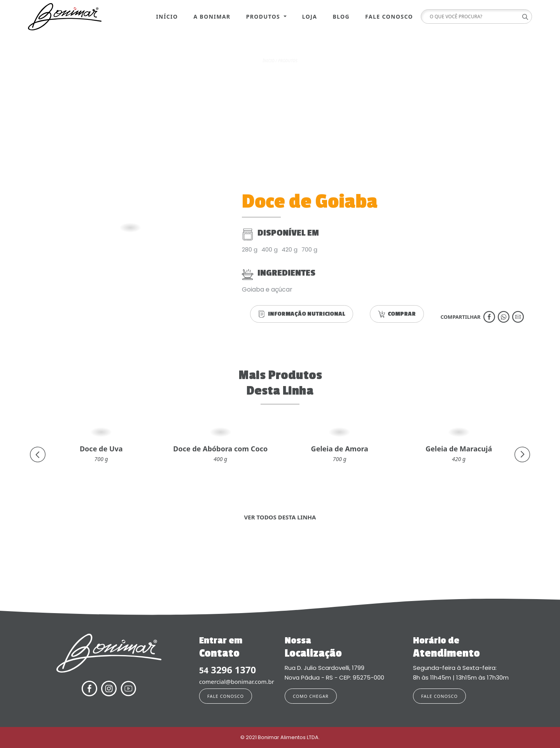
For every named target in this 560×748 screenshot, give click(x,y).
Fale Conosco (389, 17)
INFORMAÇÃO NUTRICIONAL (302, 314)
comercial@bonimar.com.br (237, 682)
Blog (341, 17)
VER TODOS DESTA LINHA (280, 517)
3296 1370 (227, 670)
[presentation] (38, 454)
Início (167, 17)
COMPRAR (397, 314)
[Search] (474, 17)
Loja (310, 17)
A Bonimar (212, 17)
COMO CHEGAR (311, 696)
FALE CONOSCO (226, 696)
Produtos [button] (264, 17)
